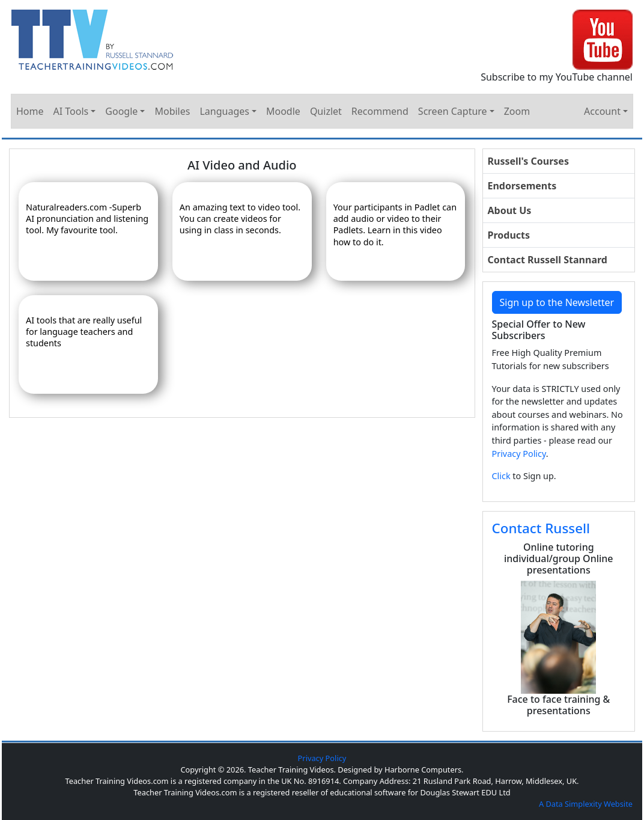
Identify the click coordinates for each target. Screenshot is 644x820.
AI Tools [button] (71, 111)
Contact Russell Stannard (548, 260)
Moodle (283, 111)
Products (509, 235)
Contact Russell (541, 528)
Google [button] (121, 111)
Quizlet (326, 111)
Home (30, 111)
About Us (510, 210)
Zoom (517, 111)
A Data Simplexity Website (586, 804)
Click (501, 476)
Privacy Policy (519, 454)
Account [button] (602, 111)
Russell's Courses (528, 161)
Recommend (380, 111)
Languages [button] (224, 111)
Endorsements (522, 186)
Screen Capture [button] (453, 111)
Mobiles (172, 111)
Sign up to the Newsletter (557, 302)
